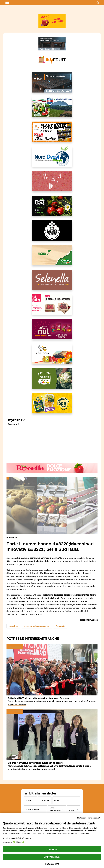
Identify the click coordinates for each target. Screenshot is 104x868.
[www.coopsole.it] (52, 307)
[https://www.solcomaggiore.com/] (52, 183)
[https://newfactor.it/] (52, 331)
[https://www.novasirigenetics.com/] (52, 208)
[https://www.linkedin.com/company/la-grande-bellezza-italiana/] (52, 233)
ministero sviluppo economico (37, 626)
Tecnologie (60, 626)
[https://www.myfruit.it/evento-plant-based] (52, 134)
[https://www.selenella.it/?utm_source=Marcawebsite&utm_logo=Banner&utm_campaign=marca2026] (52, 282)
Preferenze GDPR (52, 864)
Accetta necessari (52, 857)
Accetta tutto (52, 849)
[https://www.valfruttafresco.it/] (52, 257)
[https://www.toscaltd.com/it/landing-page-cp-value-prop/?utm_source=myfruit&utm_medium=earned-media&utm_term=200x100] (52, 44)
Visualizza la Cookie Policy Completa (17, 838)
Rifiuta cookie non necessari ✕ (89, 818)
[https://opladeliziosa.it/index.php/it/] (52, 356)
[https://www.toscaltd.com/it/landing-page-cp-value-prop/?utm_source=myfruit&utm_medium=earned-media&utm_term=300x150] (52, 85)
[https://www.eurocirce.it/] (52, 109)
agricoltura (14, 626)
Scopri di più (14, 424)
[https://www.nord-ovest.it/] (52, 159)
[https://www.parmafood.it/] (52, 405)
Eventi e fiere (14, 647)
